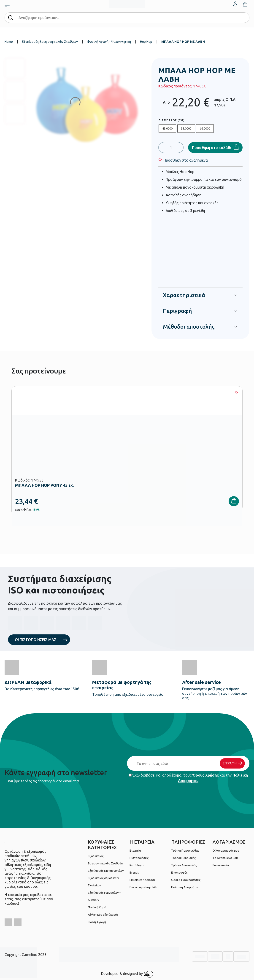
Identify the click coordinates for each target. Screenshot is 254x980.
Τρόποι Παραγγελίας (185, 850)
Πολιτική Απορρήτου (185, 887)
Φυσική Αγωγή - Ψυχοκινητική (109, 42)
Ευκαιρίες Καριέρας (142, 880)
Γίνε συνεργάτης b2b (143, 887)
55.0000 (186, 128)
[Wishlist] (186, 160)
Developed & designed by (127, 974)
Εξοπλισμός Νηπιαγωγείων (106, 871)
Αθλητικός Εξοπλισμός (103, 915)
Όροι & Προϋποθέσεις (186, 880)
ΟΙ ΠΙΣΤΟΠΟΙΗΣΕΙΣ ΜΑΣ (36, 640)
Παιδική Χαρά (97, 907)
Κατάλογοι (137, 865)
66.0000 (205, 128)
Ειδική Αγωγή (97, 922)
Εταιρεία (135, 850)
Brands (134, 872)
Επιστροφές (179, 872)
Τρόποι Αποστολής (184, 865)
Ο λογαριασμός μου (226, 850)
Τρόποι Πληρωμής (183, 858)
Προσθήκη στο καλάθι (212, 148)
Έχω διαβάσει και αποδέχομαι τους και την (188, 778)
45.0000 (167, 128)
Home (9, 42)
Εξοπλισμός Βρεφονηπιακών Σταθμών (50, 42)
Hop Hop (146, 42)
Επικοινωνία (221, 865)
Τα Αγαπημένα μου (225, 858)
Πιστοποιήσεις (139, 858)
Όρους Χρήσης (206, 775)
